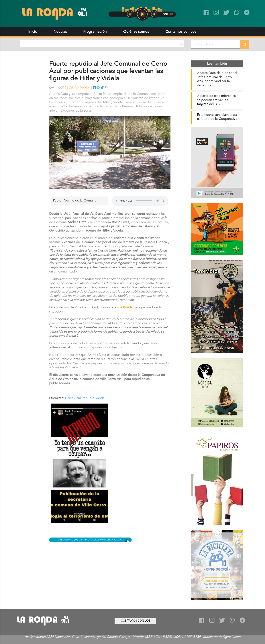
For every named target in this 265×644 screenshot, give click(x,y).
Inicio (33, 32)
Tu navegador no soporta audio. (140, 201)
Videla (100, 398)
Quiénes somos (136, 32)
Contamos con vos (181, 32)
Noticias (60, 32)
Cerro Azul (73, 398)
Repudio (88, 398)
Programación (95, 32)
